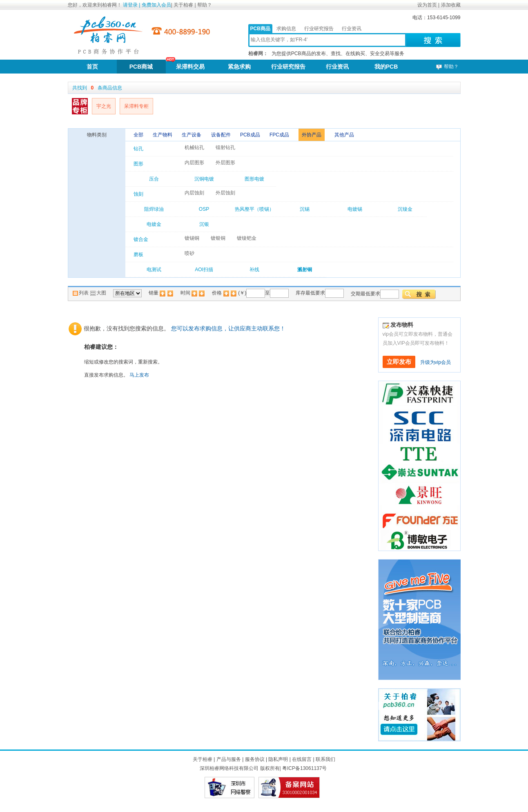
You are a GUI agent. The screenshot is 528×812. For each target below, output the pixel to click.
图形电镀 (254, 179)
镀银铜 (218, 238)
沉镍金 (405, 209)
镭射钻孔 (225, 147)
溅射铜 (305, 270)
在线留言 (302, 759)
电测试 (154, 270)
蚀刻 (138, 194)
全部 (139, 135)
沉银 (204, 224)
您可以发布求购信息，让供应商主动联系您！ (228, 328)
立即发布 (399, 362)
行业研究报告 (319, 29)
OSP (204, 209)
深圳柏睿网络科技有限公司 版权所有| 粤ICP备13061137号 (263, 768)
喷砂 (189, 253)
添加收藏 (451, 5)
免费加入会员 (156, 5)
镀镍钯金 (247, 238)
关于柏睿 (184, 5)
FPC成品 (280, 135)
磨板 (138, 254)
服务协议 (255, 759)
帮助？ (205, 5)
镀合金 (141, 239)
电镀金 (154, 224)
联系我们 (325, 759)
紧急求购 (239, 67)
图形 (138, 164)
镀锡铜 (192, 238)
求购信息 (286, 29)
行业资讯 (352, 29)
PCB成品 (251, 135)
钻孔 (138, 149)
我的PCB (386, 67)
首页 (92, 67)
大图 (98, 293)
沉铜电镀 (204, 179)
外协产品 (312, 135)
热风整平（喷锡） (254, 209)
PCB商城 (141, 67)
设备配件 (222, 135)
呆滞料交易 (190, 67)
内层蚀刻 (194, 193)
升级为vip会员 (436, 362)
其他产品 (344, 135)
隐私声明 (278, 759)
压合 (154, 179)
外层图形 (225, 163)
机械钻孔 (194, 147)
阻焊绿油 (154, 209)
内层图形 (194, 163)
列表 (81, 293)
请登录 (130, 5)
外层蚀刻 (225, 193)
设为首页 (427, 5)
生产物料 (163, 135)
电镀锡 (355, 209)
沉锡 (305, 209)
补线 (254, 270)
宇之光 (104, 106)
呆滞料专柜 (136, 106)
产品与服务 (229, 759)
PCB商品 (260, 29)
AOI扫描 (204, 270)
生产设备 (192, 135)
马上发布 (139, 375)
